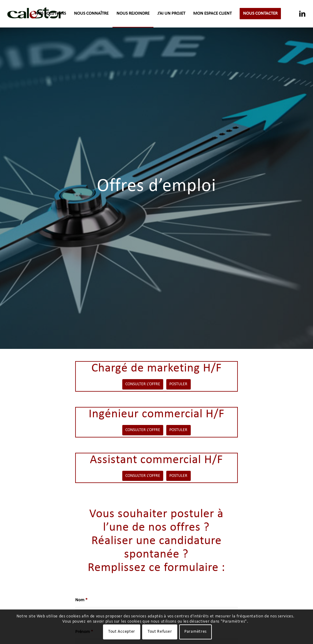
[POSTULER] (179, 384)
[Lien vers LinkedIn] (302, 13)
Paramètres (195, 632)
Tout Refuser (160, 632)
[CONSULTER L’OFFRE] (143, 384)
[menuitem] (51, 14)
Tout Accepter (122, 632)
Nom (81, 600)
